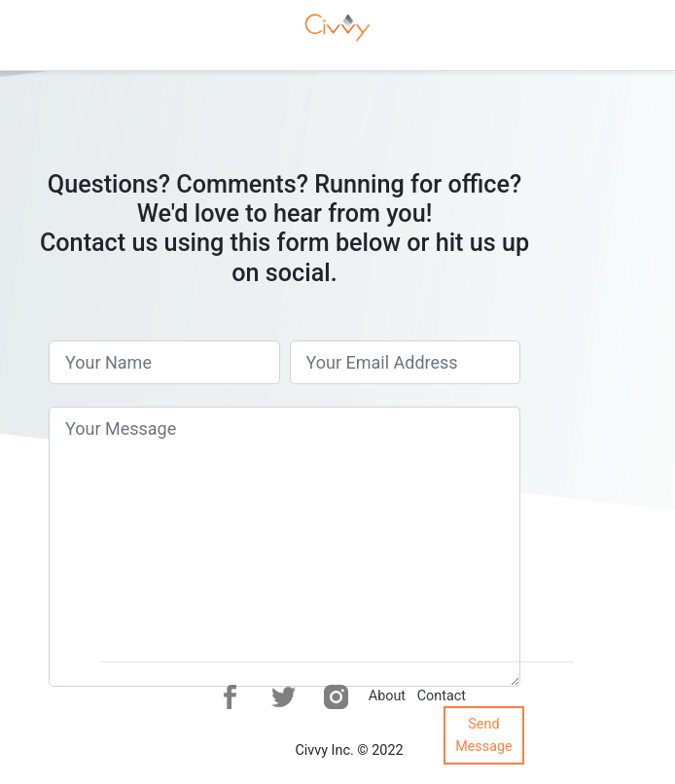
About (387, 696)
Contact (442, 696)
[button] (230, 697)
